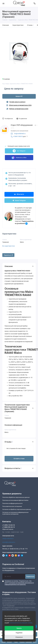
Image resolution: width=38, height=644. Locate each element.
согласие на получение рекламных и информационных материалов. (19, 584)
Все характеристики (9, 246)
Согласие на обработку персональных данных (17, 509)
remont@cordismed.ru (9, 542)
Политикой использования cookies (21, 623)
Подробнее (19, 633)
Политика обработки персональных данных (16, 497)
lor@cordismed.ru (20, 134)
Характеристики (18, 25)
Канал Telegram (19, 201)
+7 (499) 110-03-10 (9, 525)
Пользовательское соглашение (12, 506)
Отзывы (30, 25)
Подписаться (30, 577)
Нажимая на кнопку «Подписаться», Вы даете (19, 583)
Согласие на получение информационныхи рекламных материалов (15, 513)
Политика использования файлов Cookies (15, 500)
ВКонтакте (19, 194)
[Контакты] (35, 3)
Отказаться (19, 637)
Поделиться (8, 255)
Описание (6, 25)
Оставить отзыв (19, 459)
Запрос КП (19, 96)
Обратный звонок (8, 529)
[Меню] (3, 3)
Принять (19, 628)
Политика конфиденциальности (12, 503)
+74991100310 (18, 136)
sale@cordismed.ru (8, 539)
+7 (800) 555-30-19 (9, 527)
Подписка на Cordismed (13, 564)
